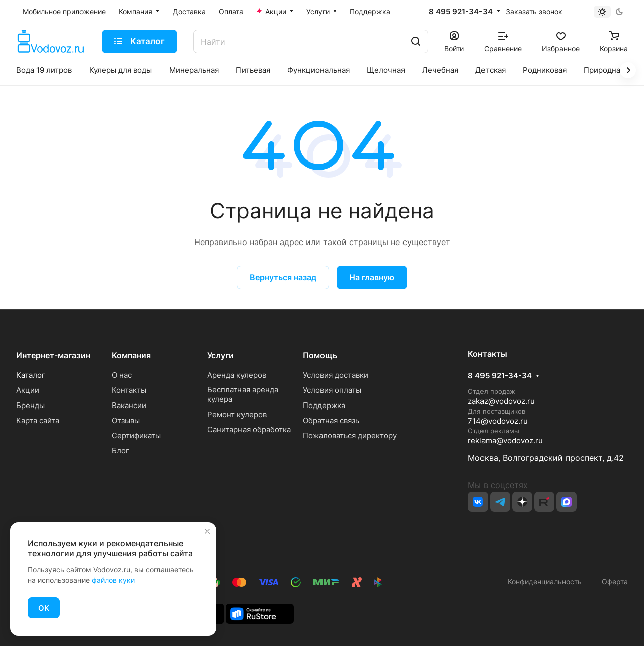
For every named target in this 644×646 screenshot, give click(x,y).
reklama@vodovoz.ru (505, 440)
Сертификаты (136, 435)
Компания (131, 355)
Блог (120, 451)
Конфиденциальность (545, 581)
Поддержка (324, 405)
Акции (28, 390)
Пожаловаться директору (350, 435)
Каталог (31, 375)
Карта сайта (38, 420)
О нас (122, 375)
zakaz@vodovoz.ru (501, 401)
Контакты (129, 390)
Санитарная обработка (249, 429)
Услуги (221, 355)
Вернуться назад (283, 277)
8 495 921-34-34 (461, 12)
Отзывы (126, 420)
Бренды (30, 405)
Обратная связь (331, 420)
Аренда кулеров (237, 375)
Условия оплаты (332, 390)
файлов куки (113, 580)
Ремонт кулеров (237, 414)
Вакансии (129, 405)
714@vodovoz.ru (498, 421)
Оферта (613, 581)
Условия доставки (336, 375)
